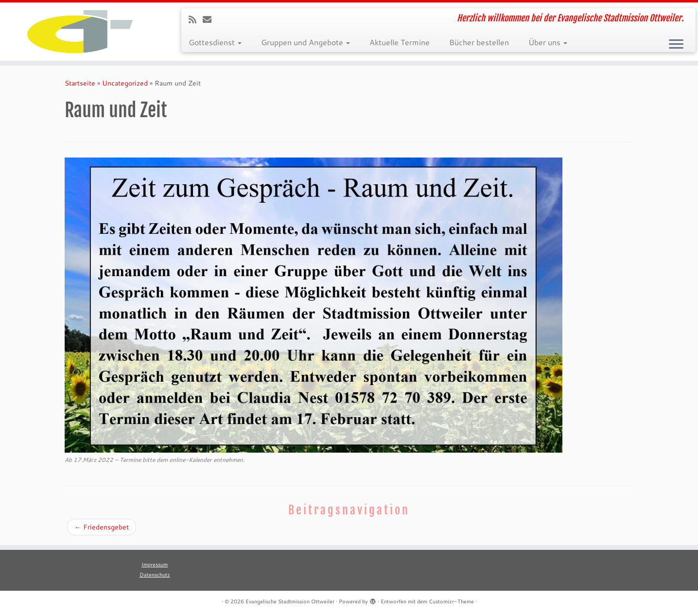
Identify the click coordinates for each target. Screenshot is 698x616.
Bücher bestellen (479, 42)
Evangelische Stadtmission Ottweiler (290, 601)
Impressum (155, 564)
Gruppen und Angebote (305, 42)
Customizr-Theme (451, 601)
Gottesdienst (215, 42)
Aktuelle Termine (400, 42)
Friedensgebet (102, 527)
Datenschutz (155, 575)
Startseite (80, 83)
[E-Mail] (210, 19)
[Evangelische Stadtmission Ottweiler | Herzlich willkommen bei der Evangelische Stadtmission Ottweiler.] (80, 32)
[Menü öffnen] (676, 45)
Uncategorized (125, 83)
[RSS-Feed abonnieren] (196, 19)
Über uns (548, 42)
